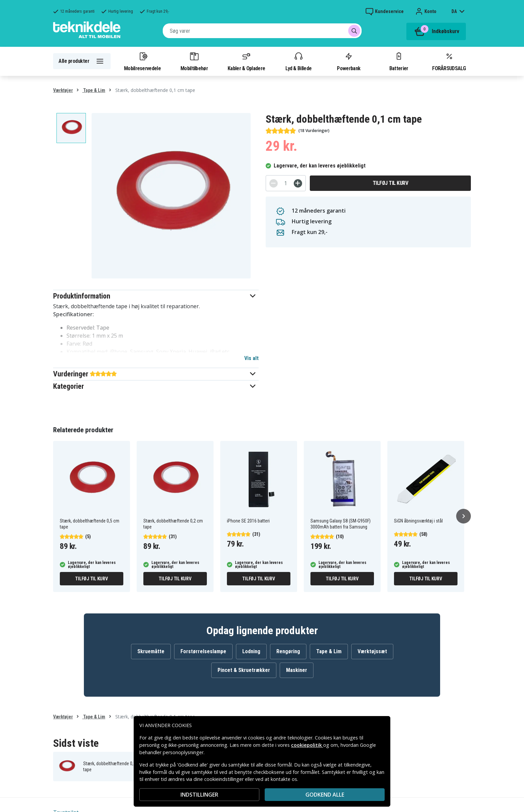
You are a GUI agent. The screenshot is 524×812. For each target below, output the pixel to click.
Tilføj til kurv (390, 183)
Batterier (399, 61)
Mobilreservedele (142, 61)
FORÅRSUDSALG (449, 61)
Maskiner (297, 670)
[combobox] (262, 31)
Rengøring (288, 651)
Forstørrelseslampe (203, 651)
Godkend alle (325, 795)
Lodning (251, 651)
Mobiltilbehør (194, 61)
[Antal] (286, 183)
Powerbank (349, 61)
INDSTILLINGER (199, 795)
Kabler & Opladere (246, 61)
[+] (298, 183)
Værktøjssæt (372, 651)
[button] (156, 296)
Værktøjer (63, 90)
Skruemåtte (151, 651)
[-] (274, 183)
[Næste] (464, 516)
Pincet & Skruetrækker (244, 670)
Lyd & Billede (298, 61)
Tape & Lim (94, 90)
